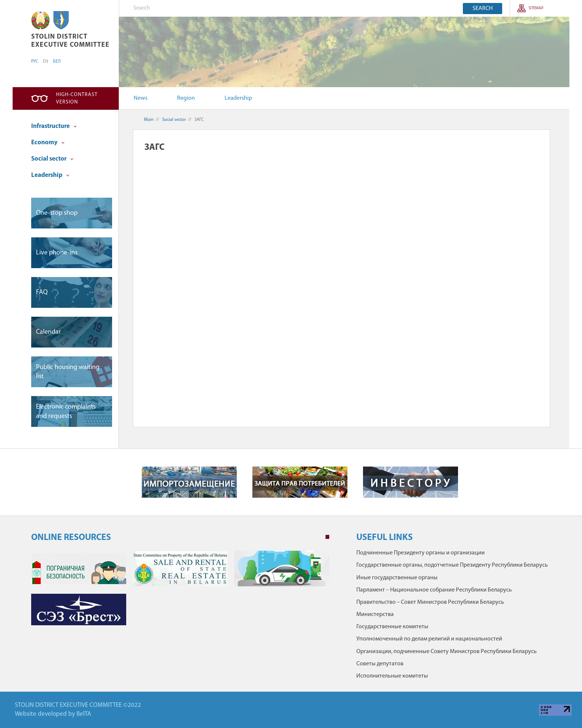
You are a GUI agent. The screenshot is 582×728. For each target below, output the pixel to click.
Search (483, 9)
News (140, 98)
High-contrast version (77, 98)
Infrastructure (54, 126)
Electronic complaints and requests (66, 412)
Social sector (52, 159)
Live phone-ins (57, 253)
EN (46, 62)
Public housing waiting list (68, 372)
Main (149, 120)
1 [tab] (327, 537)
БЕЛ (57, 62)
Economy (48, 143)
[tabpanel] (180, 592)
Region (186, 98)
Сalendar (48, 332)
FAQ (42, 292)
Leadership (238, 98)
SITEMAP (536, 8)
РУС (35, 62)
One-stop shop (57, 213)
